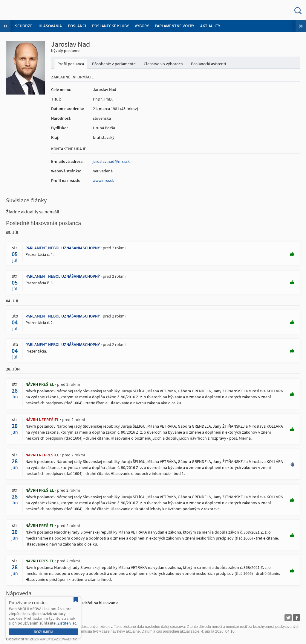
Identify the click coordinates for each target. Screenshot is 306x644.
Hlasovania (50, 26)
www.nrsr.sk (103, 180)
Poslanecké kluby (110, 26)
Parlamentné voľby (175, 26)
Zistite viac (67, 623)
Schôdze (24, 26)
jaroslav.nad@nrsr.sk (111, 161)
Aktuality (210, 26)
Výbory (142, 26)
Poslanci (77, 26)
